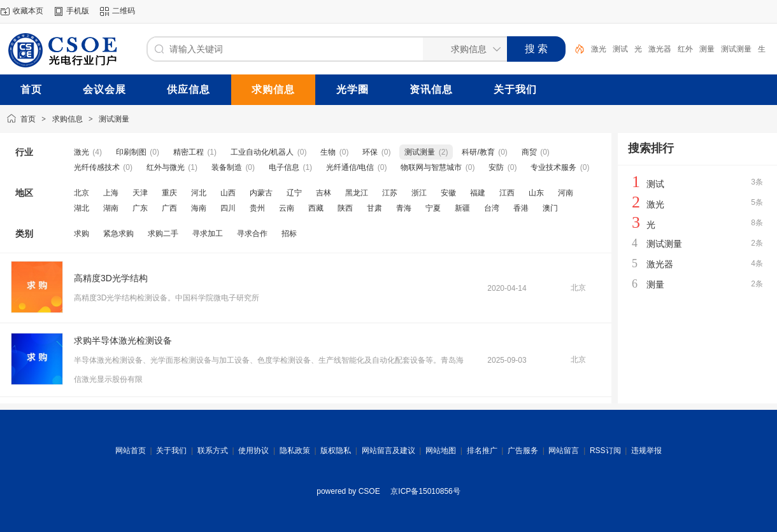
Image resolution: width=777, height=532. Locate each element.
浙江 (419, 193)
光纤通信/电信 (350, 167)
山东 (536, 193)
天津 (140, 193)
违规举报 (646, 451)
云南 (287, 208)
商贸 (529, 152)
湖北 (82, 208)
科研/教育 (478, 152)
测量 (707, 49)
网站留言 (564, 451)
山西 (228, 193)
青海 (404, 208)
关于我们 (171, 451)
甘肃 (374, 208)
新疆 (462, 208)
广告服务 (523, 451)
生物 (328, 152)
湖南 (111, 208)
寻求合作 (252, 234)
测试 (620, 49)
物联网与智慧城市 (431, 167)
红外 (685, 49)
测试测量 (736, 49)
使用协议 (253, 451)
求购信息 (68, 119)
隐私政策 (295, 451)
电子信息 (284, 167)
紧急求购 (118, 234)
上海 (111, 193)
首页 (28, 119)
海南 (199, 208)
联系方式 (213, 451)
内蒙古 (261, 193)
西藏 (316, 208)
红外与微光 (166, 167)
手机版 (78, 11)
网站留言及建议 (388, 451)
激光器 (660, 49)
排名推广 (482, 451)
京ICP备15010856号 (425, 491)
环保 (370, 152)
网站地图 (441, 451)
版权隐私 (336, 451)
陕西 (345, 208)
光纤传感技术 (97, 167)
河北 (199, 193)
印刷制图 (131, 152)
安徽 (448, 193)
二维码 (124, 11)
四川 (228, 208)
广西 (169, 208)
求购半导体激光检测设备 (123, 340)
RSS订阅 (605, 451)
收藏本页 (28, 11)
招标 (289, 234)
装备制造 (227, 167)
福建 (478, 193)
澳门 (550, 208)
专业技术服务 (553, 167)
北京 (82, 193)
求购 (82, 234)
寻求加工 (208, 234)
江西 (507, 193)
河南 (566, 193)
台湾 (492, 208)
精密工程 (189, 152)
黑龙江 (357, 193)
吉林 (324, 193)
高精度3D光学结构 (111, 278)
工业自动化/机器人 (262, 152)
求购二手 (163, 234)
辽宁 (294, 193)
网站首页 (131, 451)
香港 (521, 208)
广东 (140, 208)
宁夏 (433, 208)
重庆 (169, 193)
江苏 (390, 193)
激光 (599, 49)
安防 (496, 167)
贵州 (257, 208)
